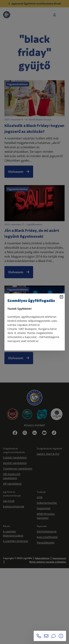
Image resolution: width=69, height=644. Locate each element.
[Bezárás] (61, 297)
